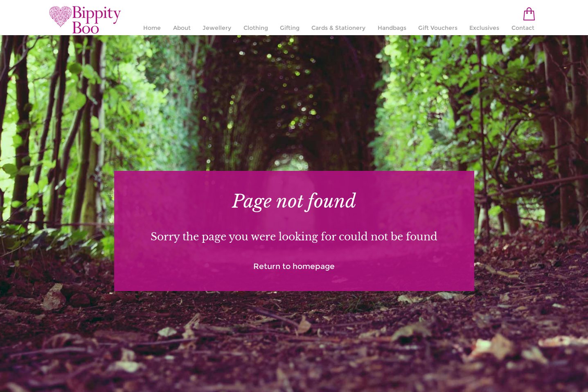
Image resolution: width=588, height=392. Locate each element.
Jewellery (217, 28)
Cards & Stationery (338, 28)
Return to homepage (294, 266)
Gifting (290, 28)
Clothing (256, 28)
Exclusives (484, 28)
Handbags (392, 28)
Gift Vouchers (438, 28)
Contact (523, 28)
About (182, 28)
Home (152, 28)
